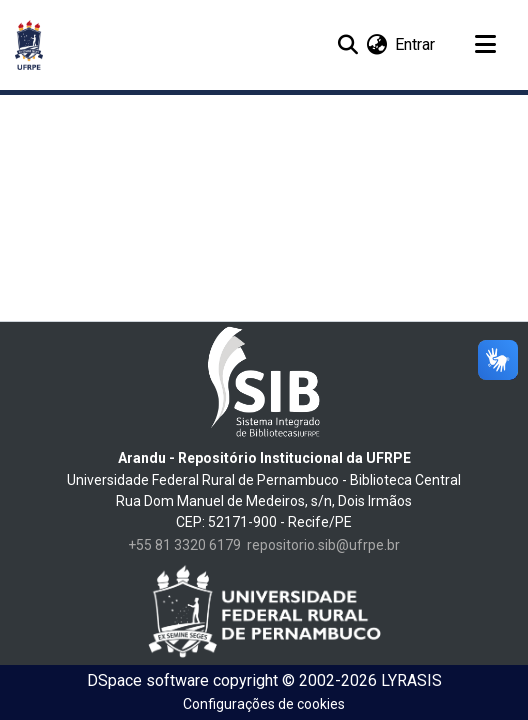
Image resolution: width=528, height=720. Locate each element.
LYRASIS (411, 680)
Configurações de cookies (264, 704)
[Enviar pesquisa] (347, 45)
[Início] (29, 45)
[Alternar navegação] (485, 45)
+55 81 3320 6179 (184, 545)
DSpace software (148, 680)
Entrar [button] (416, 44)
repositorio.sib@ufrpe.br (323, 545)
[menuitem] (376, 45)
